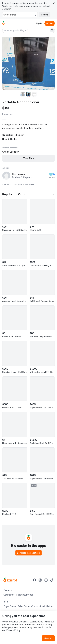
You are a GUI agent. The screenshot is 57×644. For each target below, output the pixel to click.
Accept (48, 638)
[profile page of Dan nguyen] (6, 176)
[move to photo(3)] (34, 94)
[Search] (52, 30)
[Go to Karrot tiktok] (52, 580)
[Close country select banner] (54, 3)
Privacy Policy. (14, 630)
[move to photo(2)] (29, 94)
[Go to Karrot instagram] (40, 580)
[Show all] (53, 194)
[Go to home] (3, 23)
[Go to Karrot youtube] (46, 580)
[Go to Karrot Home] (10, 580)
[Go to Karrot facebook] (34, 580)
